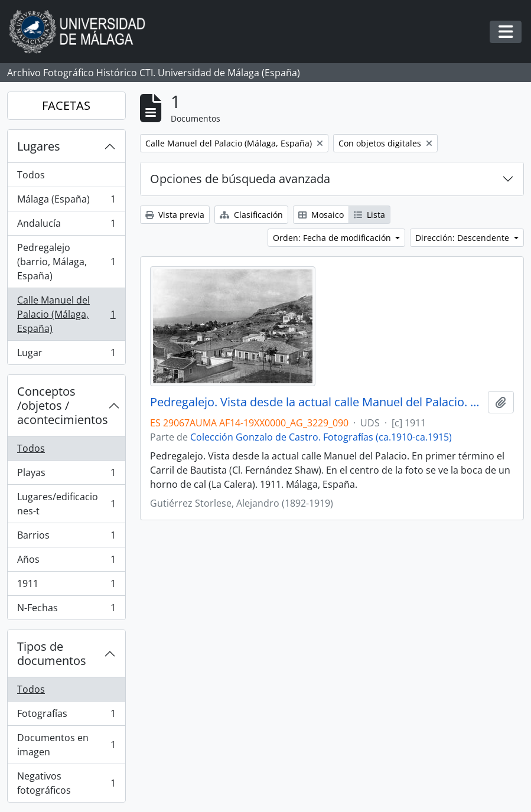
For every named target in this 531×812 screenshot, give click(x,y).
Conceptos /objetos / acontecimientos (63, 405)
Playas (66, 475)
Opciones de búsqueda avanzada (240, 179)
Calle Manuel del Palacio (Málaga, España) (66, 314)
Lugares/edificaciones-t (66, 504)
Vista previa (175, 215)
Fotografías (66, 716)
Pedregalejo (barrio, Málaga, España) (66, 262)
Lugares (39, 146)
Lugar (66, 355)
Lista (369, 215)
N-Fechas (66, 610)
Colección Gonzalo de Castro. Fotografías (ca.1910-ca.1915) (321, 437)
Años (66, 562)
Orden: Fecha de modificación (333, 238)
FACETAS (66, 105)
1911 (66, 586)
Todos (31, 175)
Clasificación (251, 215)
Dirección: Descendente (463, 238)
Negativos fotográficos (66, 783)
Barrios (66, 538)
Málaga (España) (66, 202)
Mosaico (321, 215)
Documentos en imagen (66, 745)
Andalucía (66, 226)
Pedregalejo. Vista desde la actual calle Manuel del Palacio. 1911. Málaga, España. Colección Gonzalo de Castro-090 (317, 402)
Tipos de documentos (52, 653)
